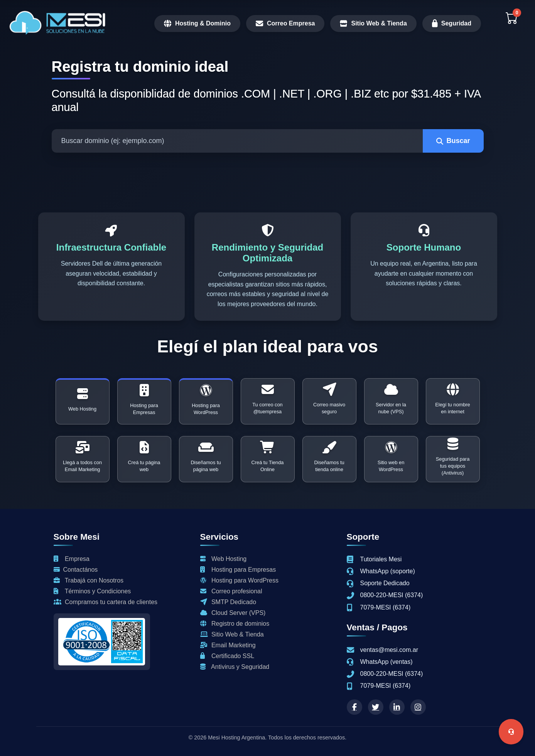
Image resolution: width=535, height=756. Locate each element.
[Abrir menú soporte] (511, 732)
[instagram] (418, 707)
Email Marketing (228, 645)
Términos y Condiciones (92, 591)
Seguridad (452, 23)
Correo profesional (231, 591)
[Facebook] (354, 707)
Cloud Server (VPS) (233, 613)
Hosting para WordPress (239, 580)
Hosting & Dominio (197, 23)
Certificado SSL (227, 656)
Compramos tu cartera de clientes (106, 602)
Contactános (76, 570)
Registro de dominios (235, 624)
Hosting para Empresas (238, 570)
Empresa (72, 559)
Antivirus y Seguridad (235, 667)
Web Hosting (224, 559)
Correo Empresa (285, 23)
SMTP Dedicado (228, 602)
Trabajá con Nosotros (89, 580)
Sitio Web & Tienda (373, 23)
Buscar (453, 141)
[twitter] (376, 707)
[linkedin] (397, 707)
